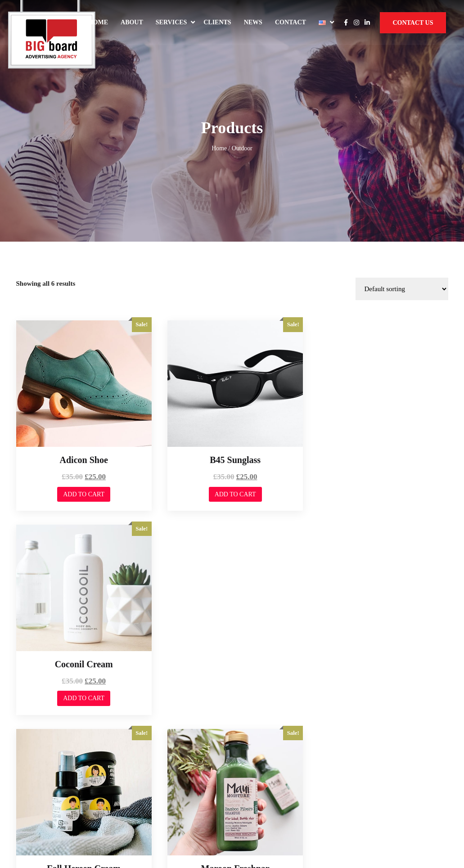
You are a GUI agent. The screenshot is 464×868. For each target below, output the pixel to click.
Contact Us (413, 23)
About (132, 22)
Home (98, 22)
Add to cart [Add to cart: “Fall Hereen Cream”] (82, 603)
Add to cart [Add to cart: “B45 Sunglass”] (232, 402)
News (253, 22)
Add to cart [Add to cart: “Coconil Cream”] (381, 402)
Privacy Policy (369, 796)
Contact (291, 22)
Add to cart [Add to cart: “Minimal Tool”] (381, 603)
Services (171, 22)
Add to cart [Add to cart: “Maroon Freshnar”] (232, 603)
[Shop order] (402, 199)
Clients (217, 22)
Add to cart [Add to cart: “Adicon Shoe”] (82, 402)
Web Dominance (43, 799)
